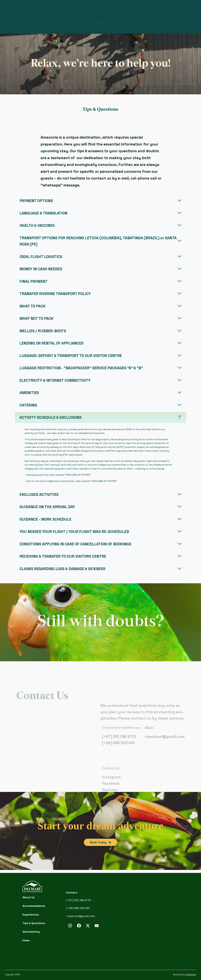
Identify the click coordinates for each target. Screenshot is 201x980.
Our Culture (67, 11)
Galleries (114, 22)
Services (132, 11)
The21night (191, 975)
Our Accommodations (101, 11)
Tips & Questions (90, 22)
